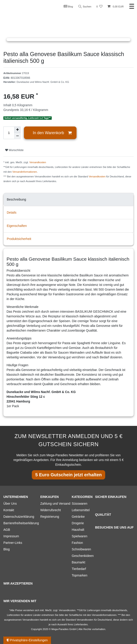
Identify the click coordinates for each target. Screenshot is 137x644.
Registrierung (50, 517)
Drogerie (78, 523)
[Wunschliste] (99, 7)
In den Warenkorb (52, 133)
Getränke (78, 517)
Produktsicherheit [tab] (19, 239)
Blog (68, 6)
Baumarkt (79, 562)
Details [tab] (12, 212)
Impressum (11, 536)
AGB (7, 530)
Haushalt (78, 530)
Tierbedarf (79, 569)
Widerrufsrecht (50, 510)
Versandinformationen (25, 172)
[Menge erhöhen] (17, 130)
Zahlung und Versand (55, 504)
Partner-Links (13, 543)
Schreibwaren (81, 549)
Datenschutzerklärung (19, 517)
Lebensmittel (81, 510)
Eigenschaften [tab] (17, 226)
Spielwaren (80, 536)
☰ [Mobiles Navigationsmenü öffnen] (132, 6)
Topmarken (80, 575)
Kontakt (9, 510)
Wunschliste (14, 150)
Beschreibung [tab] (16, 199)
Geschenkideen (83, 556)
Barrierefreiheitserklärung (21, 523)
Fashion (77, 543)
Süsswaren (80, 504)
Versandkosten (38, 162)
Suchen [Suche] (85, 7)
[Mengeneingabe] (9, 133)
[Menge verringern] (17, 136)
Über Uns (10, 504)
